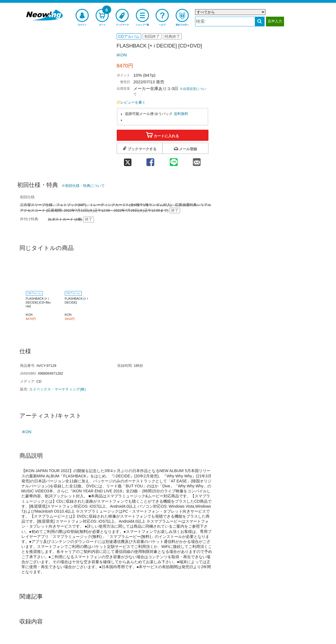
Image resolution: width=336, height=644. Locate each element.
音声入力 (275, 21)
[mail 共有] (197, 161)
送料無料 (181, 114)
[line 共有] (174, 161)
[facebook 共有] (150, 161)
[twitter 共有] (128, 161)
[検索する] (260, 22)
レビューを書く (131, 102)
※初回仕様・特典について (83, 186)
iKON (122, 55)
